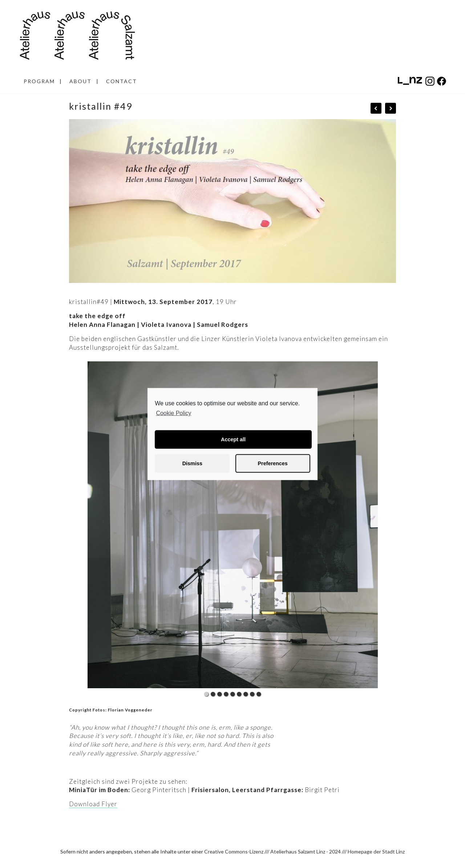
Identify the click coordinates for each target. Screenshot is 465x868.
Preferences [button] (272, 463)
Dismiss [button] (192, 463)
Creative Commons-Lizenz (234, 851)
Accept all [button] (233, 439)
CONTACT (122, 81)
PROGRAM (39, 81)
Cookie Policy (173, 413)
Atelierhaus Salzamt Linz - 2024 (306, 851)
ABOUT (80, 81)
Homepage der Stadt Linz (376, 851)
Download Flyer (93, 804)
